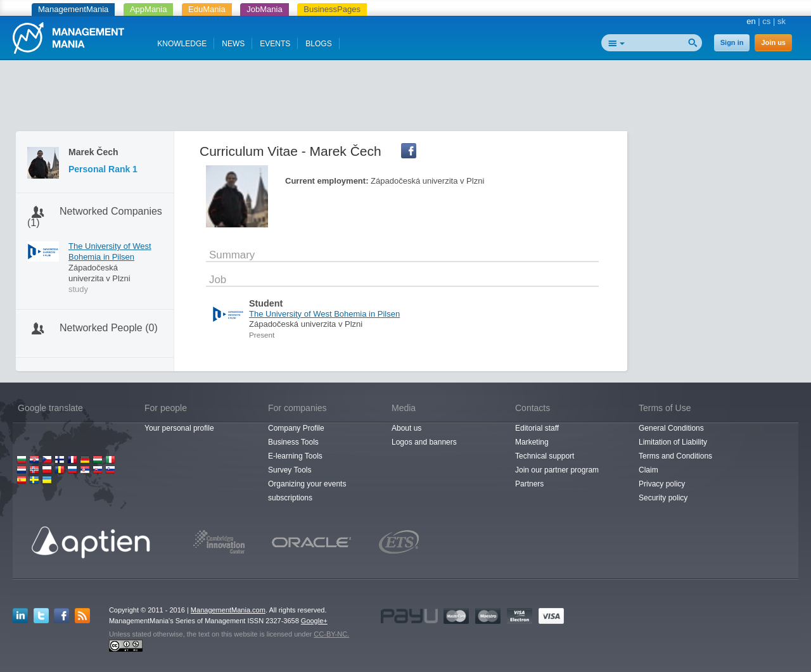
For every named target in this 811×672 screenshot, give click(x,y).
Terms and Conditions (675, 456)
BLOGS (318, 44)
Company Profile (296, 428)
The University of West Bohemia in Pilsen (110, 251)
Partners (529, 484)
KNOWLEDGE (182, 44)
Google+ (314, 621)
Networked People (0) (109, 328)
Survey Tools (290, 470)
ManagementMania (73, 9)
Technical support (545, 456)
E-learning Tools (295, 456)
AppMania (149, 9)
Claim (648, 470)
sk (782, 21)
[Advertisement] (405, 98)
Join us (773, 42)
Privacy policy (662, 484)
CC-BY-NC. (331, 634)
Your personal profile (179, 428)
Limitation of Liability (673, 442)
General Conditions (671, 428)
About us (406, 428)
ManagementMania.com (228, 610)
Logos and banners (424, 442)
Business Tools (293, 442)
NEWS (233, 44)
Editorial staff (537, 428)
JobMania (264, 9)
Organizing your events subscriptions (307, 491)
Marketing (532, 442)
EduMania (207, 9)
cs (766, 21)
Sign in (732, 42)
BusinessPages (332, 9)
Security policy (663, 498)
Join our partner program (557, 470)
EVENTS (275, 44)
